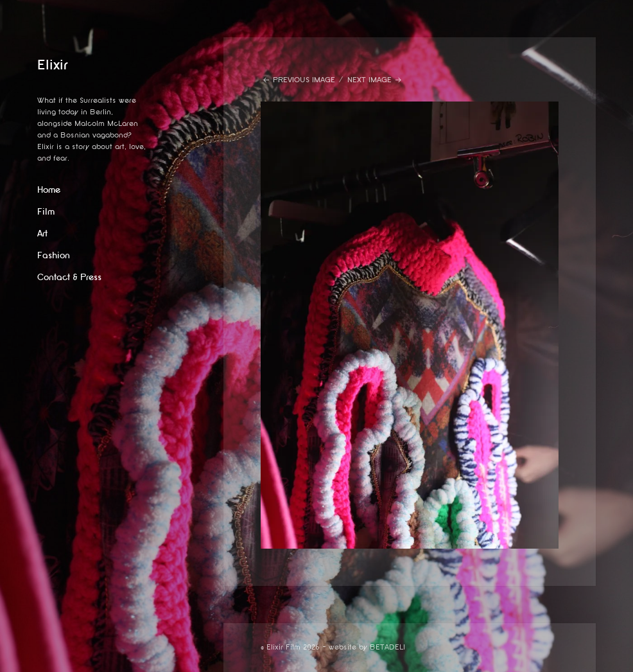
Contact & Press (69, 277)
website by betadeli (10, 662)
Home (49, 190)
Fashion (54, 255)
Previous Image (304, 80)
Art (42, 234)
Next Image (369, 80)
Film (46, 212)
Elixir (53, 65)
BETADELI (387, 647)
